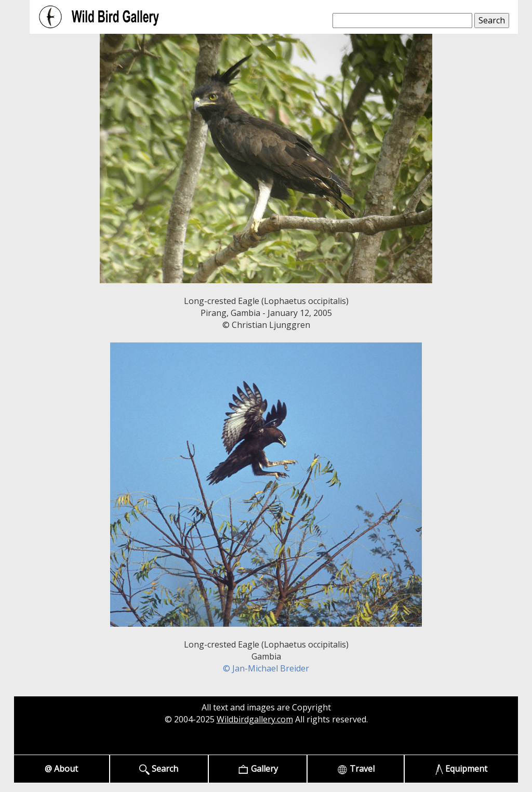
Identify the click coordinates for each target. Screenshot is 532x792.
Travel (356, 769)
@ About (61, 769)
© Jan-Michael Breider (266, 668)
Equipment (462, 769)
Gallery (258, 769)
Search (159, 769)
